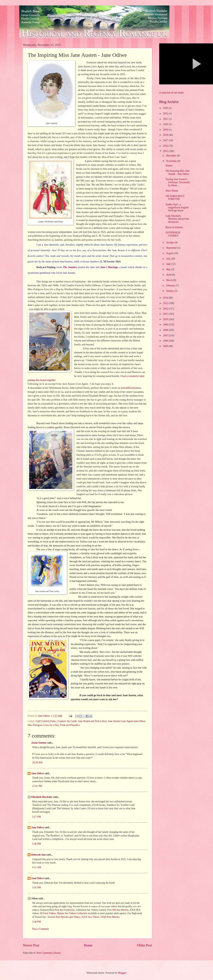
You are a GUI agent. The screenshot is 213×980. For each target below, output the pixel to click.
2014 (166, 298)
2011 (166, 314)
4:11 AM (37, 867)
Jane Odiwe (38, 773)
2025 (166, 114)
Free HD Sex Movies (118, 910)
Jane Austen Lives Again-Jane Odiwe (127, 721)
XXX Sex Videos (91, 917)
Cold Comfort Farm (46, 721)
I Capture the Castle (67, 721)
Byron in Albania (174, 227)
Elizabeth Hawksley (42, 797)
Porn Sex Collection (65, 910)
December (172, 156)
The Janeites (70, 267)
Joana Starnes (39, 743)
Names (169, 166)
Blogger (122, 973)
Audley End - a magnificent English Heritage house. (177, 207)
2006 (166, 341)
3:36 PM (37, 922)
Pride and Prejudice (70, 725)
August (170, 253)
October (170, 243)
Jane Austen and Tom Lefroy (92, 721)
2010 (166, 319)
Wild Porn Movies (110, 917)
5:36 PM (37, 844)
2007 (166, 335)
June (169, 264)
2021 (166, 119)
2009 (166, 325)
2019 (166, 130)
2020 (166, 124)
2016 (166, 146)
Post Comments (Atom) (49, 953)
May (169, 269)
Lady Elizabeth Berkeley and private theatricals (177, 219)
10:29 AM (37, 762)
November (172, 161)
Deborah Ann (38, 855)
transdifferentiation (130, 388)
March (170, 280)
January (170, 291)
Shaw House (172, 191)
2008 (166, 330)
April (169, 275)
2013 (166, 303)
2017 (166, 140)
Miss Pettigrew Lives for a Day (43, 725)
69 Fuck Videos (48, 913)
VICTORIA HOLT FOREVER (175, 198)
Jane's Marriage (109, 267)
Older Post (144, 945)
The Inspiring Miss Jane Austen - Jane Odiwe (177, 172)
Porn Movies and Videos (68, 917)
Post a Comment (40, 929)
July (168, 259)
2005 (166, 346)
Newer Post (31, 945)
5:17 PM (37, 817)
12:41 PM (37, 786)
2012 (166, 309)
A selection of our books (171, 93)
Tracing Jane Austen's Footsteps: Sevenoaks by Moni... (178, 182)
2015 (166, 151)
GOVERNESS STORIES (173, 234)
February (171, 286)
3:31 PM (37, 888)
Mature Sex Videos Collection (72, 913)
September (172, 248)
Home (88, 945)
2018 (166, 135)
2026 (166, 108)
